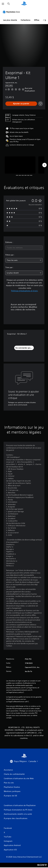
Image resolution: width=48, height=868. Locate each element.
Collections (26, 20)
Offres (37, 20)
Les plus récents (10, 20)
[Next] (44, 165)
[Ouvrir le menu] (3, 4)
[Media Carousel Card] (20, 165)
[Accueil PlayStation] (24, 4)
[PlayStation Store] (12, 12)
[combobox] (24, 248)
